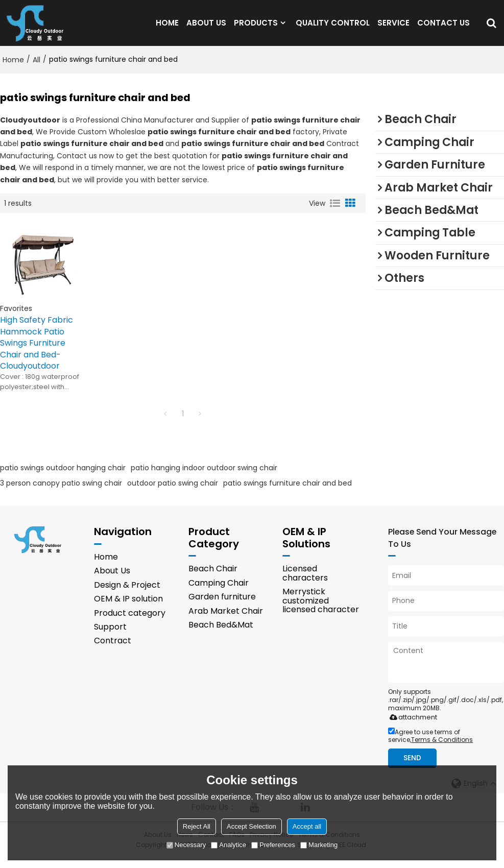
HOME (167, 28)
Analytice (229, 845)
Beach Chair (213, 579)
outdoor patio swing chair (173, 493)
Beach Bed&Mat (221, 634)
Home (13, 70)
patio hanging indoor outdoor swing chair (204, 477)
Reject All (197, 826)
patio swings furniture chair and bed (287, 493)
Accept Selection (251, 826)
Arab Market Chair (226, 621)
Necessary (186, 845)
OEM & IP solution (128, 608)
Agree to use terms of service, (430, 745)
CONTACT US (443, 28)
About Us (112, 581)
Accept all (307, 826)
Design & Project (127, 595)
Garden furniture (222, 606)
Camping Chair (219, 593)
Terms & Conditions (442, 749)
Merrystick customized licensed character (321, 610)
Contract (113, 651)
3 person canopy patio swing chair (61, 493)
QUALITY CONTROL (333, 28)
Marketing (319, 845)
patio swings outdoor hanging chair (63, 477)
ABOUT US (206, 28)
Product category (130, 623)
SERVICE (393, 28)
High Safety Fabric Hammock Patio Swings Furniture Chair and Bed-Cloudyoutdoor (37, 353)
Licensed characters (305, 583)
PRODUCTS (256, 28)
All (37, 70)
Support (110, 636)
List (335, 213)
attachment (411, 727)
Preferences (273, 845)
